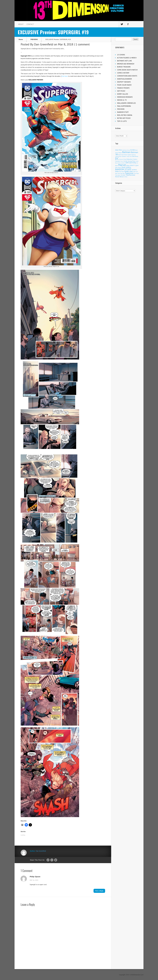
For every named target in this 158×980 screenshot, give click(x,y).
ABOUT (21, 24)
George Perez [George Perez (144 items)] (132, 161)
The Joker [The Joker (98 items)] (118, 175)
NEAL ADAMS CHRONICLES (126, 103)
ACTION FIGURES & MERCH (127, 58)
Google (48, 860)
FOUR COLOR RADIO (124, 85)
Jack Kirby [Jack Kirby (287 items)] (133, 163)
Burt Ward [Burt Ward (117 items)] (124, 155)
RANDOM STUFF (123, 112)
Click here (64, 76)
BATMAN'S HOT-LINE (124, 61)
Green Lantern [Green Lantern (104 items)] (121, 163)
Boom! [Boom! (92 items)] (120, 155)
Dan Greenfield (44, 44)
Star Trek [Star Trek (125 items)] (118, 173)
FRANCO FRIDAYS (123, 88)
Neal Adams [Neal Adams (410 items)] (126, 167)
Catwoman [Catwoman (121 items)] (118, 156)
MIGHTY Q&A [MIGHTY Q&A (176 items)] (134, 165)
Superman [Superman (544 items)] (129, 173)
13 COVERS (121, 55)
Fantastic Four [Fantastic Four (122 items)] (119, 161)
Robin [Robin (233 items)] (117, 171)
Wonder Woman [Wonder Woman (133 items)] (119, 177)
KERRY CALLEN (122, 94)
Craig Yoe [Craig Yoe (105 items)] (129, 156)
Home (21, 39)
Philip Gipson (35, 877)
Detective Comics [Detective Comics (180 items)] (132, 159)
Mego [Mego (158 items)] (128, 165)
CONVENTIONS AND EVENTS (127, 76)
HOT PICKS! (121, 91)
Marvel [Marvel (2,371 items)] (122, 165)
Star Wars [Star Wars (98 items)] (123, 173)
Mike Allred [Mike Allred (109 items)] (118, 167)
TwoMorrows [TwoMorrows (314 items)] (130, 175)
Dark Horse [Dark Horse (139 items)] (135, 156)
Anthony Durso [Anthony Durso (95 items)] (126, 150)
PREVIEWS (34, 39)
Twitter (56, 860)
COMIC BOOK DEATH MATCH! (127, 70)
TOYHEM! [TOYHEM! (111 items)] (123, 175)
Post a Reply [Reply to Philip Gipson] (99, 891)
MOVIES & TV (122, 100)
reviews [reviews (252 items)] (134, 170)
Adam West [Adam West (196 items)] (119, 150)
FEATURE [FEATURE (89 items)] (125, 161)
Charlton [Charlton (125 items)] (124, 156)
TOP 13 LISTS (122, 121)
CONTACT (30, 24)
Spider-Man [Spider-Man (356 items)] (129, 171)
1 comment (83, 44)
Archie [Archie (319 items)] (133, 150)
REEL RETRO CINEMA (125, 115)
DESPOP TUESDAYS (124, 82)
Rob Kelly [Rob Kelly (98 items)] (122, 172)
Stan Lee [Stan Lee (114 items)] (136, 172)
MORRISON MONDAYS (125, 97)
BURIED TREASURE (124, 67)
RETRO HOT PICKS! (124, 118)
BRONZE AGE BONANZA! (126, 64)
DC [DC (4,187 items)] (117, 159)
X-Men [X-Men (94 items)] (126, 177)
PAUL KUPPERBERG (124, 106)
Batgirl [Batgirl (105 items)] (120, 153)
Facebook (52, 860)
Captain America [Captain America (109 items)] (131, 155)
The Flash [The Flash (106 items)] (136, 173)
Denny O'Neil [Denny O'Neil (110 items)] (123, 159)
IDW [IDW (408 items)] (127, 163)
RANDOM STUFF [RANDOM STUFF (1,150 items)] (123, 169)
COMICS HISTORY (123, 73)
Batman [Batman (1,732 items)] (126, 152)
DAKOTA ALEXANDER (124, 79)
